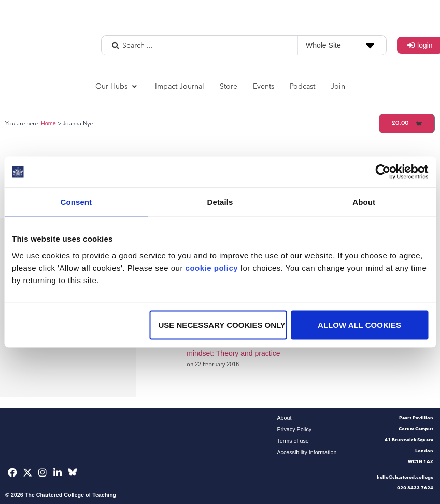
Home (48, 123)
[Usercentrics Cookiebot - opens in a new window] (383, 172)
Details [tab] (220, 202)
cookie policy (212, 267)
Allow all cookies (359, 324)
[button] (117, 86)
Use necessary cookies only (222, 324)
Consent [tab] (76, 202)
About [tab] (364, 202)
